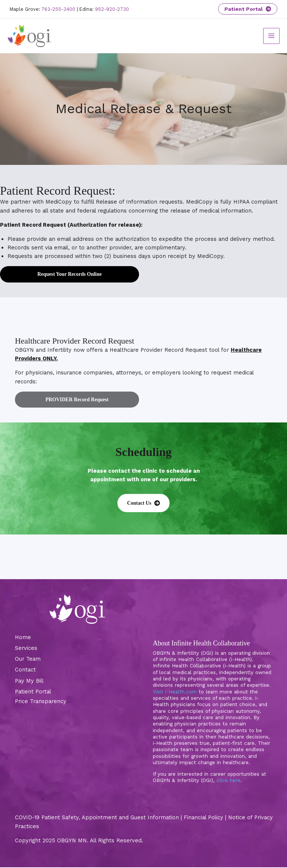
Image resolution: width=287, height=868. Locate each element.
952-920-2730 (112, 9)
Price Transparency (41, 702)
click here (228, 781)
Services (26, 649)
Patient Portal (248, 9)
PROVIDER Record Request (77, 400)
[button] (143, 504)
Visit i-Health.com (175, 692)
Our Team (28, 660)
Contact (25, 670)
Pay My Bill (29, 681)
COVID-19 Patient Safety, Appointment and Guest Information (97, 818)
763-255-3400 (58, 9)
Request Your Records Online (70, 275)
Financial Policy (204, 818)
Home (23, 638)
